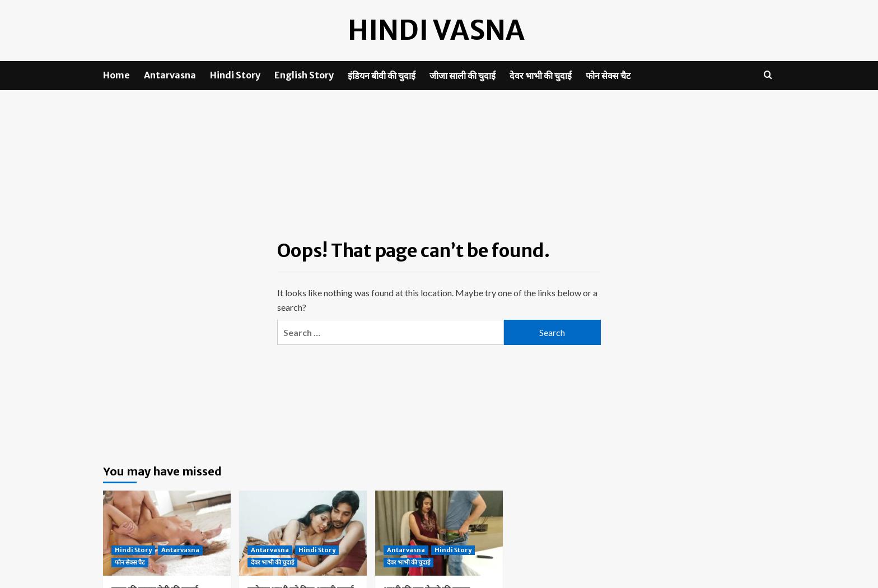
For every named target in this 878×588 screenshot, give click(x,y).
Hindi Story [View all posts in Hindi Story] (133, 550)
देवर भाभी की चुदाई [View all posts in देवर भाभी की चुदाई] (272, 562)
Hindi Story (235, 75)
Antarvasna (170, 75)
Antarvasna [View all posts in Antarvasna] (180, 550)
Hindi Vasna (436, 30)
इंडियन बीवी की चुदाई (382, 76)
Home (116, 75)
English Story (304, 75)
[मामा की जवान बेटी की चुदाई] (167, 533)
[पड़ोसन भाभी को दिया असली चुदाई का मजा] (303, 533)
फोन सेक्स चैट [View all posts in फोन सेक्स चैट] (130, 562)
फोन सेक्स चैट (608, 76)
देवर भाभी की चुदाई (541, 76)
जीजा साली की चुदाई (463, 76)
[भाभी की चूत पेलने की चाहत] (439, 533)
